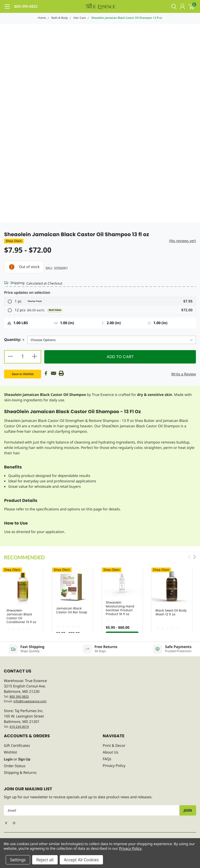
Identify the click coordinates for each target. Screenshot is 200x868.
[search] (173, 6)
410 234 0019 (19, 727)
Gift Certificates (17, 746)
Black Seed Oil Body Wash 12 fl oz (171, 613)
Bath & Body (60, 18)
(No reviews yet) (182, 241)
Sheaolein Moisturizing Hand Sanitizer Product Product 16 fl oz (120, 608)
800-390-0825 (26, 6)
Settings (18, 860)
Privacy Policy (114, 766)
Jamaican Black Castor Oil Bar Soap (72, 610)
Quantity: (14, 340)
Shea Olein (14, 241)
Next (194, 557)
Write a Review (184, 374)
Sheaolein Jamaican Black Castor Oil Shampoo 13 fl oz (127, 18)
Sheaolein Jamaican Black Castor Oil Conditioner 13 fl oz (21, 616)
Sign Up (24, 759)
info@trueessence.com (30, 701)
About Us (110, 752)
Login (8, 759)
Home (42, 18)
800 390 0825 (19, 697)
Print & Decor (114, 746)
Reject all (45, 860)
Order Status (15, 766)
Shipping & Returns (20, 773)
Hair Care (80, 18)
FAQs (107, 759)
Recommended (24, 557)
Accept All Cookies (81, 860)
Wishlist (10, 752)
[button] (100, 302)
